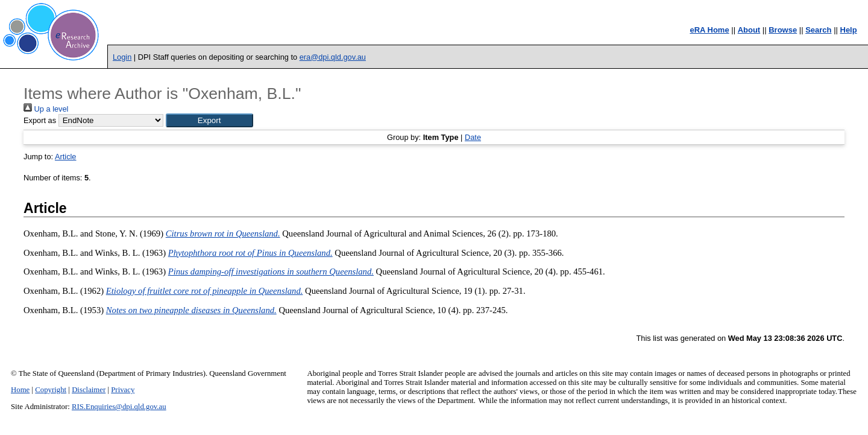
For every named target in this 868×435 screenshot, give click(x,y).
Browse (783, 30)
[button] (209, 120)
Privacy (123, 390)
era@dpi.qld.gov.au (333, 57)
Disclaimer (89, 390)
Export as (40, 120)
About (749, 30)
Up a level (46, 109)
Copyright (51, 390)
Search (818, 30)
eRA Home (709, 30)
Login (122, 57)
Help (849, 30)
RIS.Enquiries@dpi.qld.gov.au (119, 407)
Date (473, 137)
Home (20, 390)
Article (66, 157)
